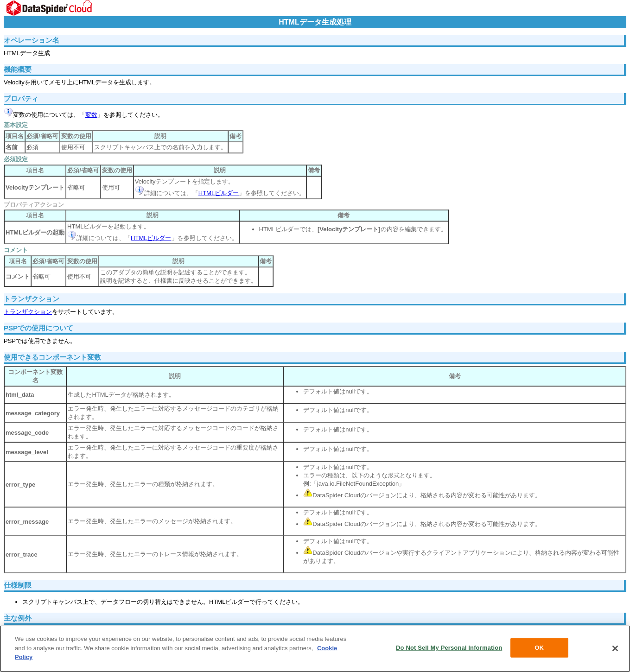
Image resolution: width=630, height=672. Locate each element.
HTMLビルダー (219, 193)
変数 (91, 115)
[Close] (615, 650)
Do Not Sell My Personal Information (449, 650)
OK (539, 650)
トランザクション (28, 312)
